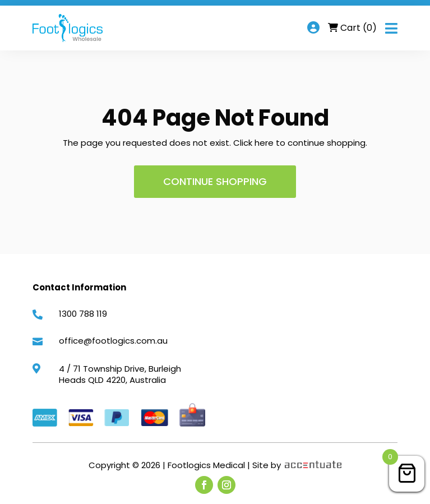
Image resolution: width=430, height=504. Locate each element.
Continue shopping (215, 181)
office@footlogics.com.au (113, 341)
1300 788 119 (83, 314)
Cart (359, 28)
